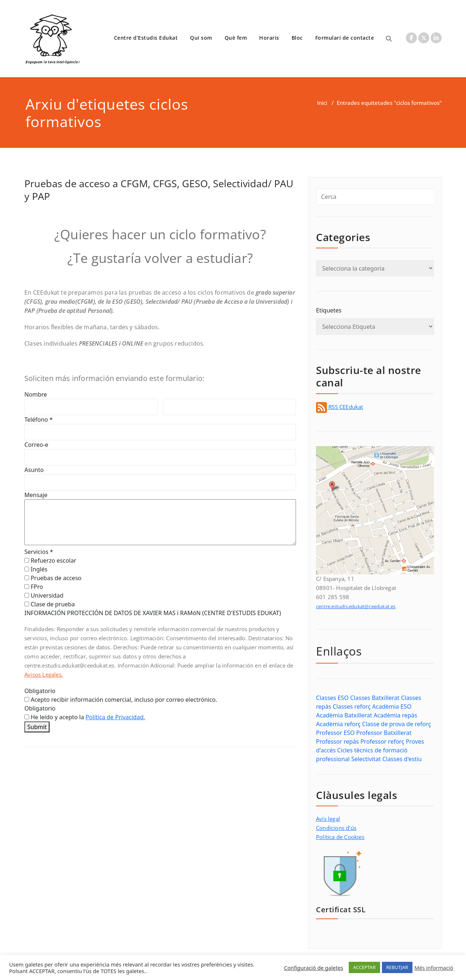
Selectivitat (366, 759)
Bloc (297, 38)
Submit (37, 727)
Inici (322, 103)
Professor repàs (337, 741)
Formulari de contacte (345, 38)
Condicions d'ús (336, 828)
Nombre (36, 394)
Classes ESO (332, 698)
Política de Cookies (340, 837)
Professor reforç (382, 741)
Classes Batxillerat (375, 698)
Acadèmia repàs (395, 715)
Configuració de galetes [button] (314, 968)
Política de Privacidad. (115, 717)
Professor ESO (335, 733)
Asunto (34, 470)
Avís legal (328, 819)
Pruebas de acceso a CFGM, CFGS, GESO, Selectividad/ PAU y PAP (159, 190)
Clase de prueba (50, 604)
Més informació (434, 968)
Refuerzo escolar (50, 560)
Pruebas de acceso (53, 578)
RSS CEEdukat (340, 407)
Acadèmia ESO (392, 707)
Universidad (44, 595)
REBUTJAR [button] (397, 967)
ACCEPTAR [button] (364, 967)
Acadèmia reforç (338, 724)
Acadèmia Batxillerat (344, 715)
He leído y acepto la (85, 717)
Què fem (236, 38)
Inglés (36, 569)
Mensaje (36, 495)
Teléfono (39, 420)
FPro (34, 587)
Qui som (201, 38)
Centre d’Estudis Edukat (146, 38)
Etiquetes (329, 310)
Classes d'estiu (402, 759)
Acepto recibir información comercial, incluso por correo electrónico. (121, 700)
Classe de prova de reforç (397, 724)
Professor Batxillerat (384, 733)
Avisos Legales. (44, 674)
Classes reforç (352, 707)
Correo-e (36, 445)
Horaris (269, 38)
